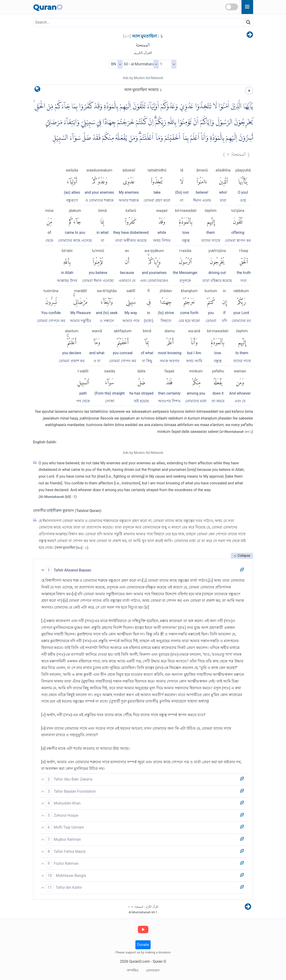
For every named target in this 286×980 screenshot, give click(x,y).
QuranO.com (139, 961)
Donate (143, 945)
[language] (37, 90)
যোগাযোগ (153, 970)
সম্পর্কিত (133, 970)
